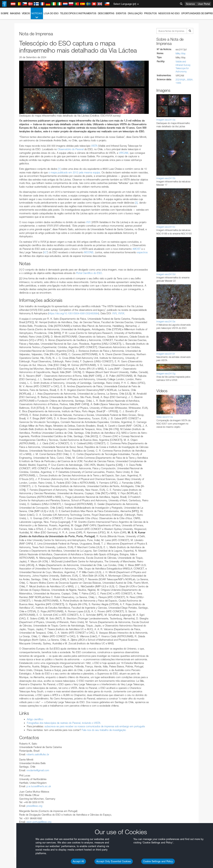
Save (12, 680)
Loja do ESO (51, 13)
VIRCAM (124, 153)
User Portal (204, 4)
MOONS (89, 252)
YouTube (8, 542)
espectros (142, 252)
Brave (15, 609)
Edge (14, 616)
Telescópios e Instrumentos (78, 13)
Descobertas (106, 13)
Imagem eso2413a (166, 120)
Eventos (121, 13)
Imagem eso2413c (166, 227)
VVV (88, 222)
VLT (46, 252)
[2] (136, 203)
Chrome (16, 613)
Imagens (15, 13)
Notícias (37, 16)
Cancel (31, 680)
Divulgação (135, 13)
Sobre (5, 13)
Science (190, 4)
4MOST (137, 249)
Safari (14, 623)
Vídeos (26, 13)
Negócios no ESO (169, 13)
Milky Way (181, 53)
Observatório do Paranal (71, 149)
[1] (59, 169)
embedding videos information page (51, 549)
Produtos (150, 13)
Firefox (15, 620)
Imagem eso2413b (166, 178)
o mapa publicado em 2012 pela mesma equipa (74, 172)
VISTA (94, 146)
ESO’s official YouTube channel (90, 542)
